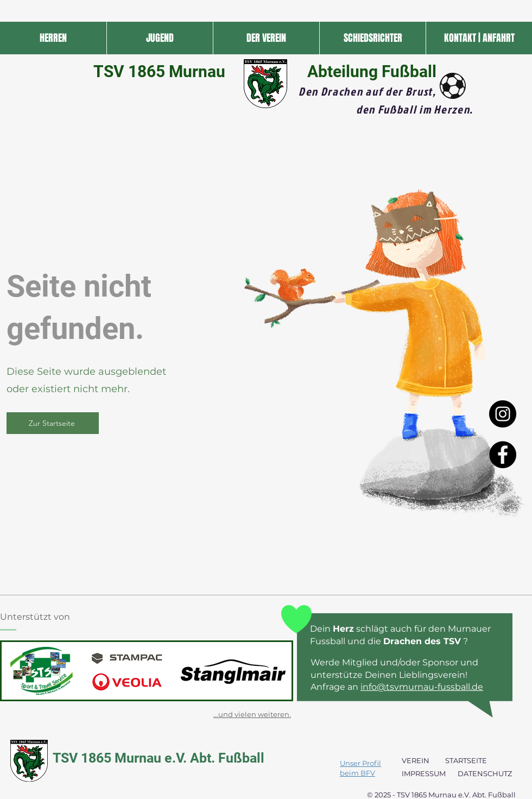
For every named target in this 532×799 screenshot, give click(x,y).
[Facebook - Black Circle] (503, 455)
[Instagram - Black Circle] (503, 414)
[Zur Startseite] (53, 423)
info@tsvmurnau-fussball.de (422, 687)
